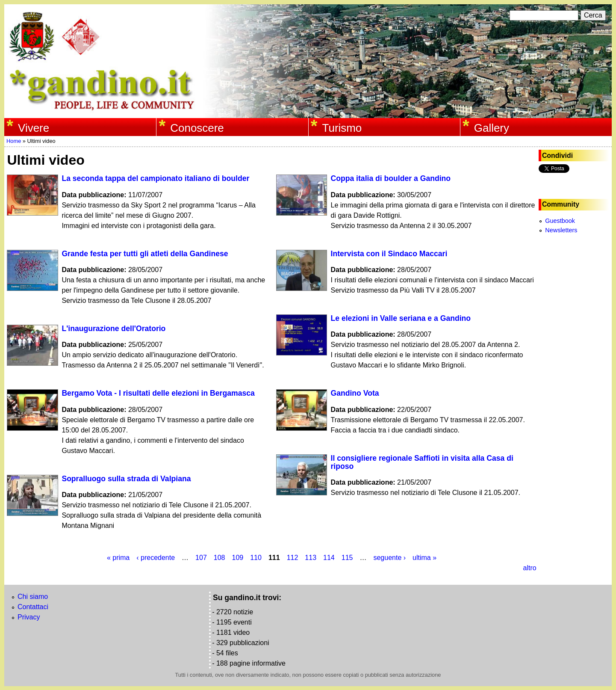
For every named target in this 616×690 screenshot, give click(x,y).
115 (347, 558)
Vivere (34, 128)
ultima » (424, 558)
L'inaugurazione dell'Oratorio (113, 329)
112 (293, 558)
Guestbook (560, 221)
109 (238, 558)
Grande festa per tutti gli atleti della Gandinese (145, 254)
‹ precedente (156, 558)
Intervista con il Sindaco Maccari (389, 254)
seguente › (389, 558)
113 (311, 558)
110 (256, 558)
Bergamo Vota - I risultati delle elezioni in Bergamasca (158, 393)
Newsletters (561, 230)
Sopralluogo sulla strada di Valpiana (126, 479)
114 (329, 558)
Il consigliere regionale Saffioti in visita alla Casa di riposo (422, 462)
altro (529, 568)
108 (220, 558)
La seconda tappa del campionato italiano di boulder (155, 178)
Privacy (29, 617)
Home (14, 141)
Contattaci (33, 607)
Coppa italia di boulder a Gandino (391, 178)
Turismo (342, 128)
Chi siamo (33, 597)
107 (201, 558)
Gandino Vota (355, 393)
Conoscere (197, 128)
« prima (118, 558)
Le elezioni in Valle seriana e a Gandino (401, 318)
